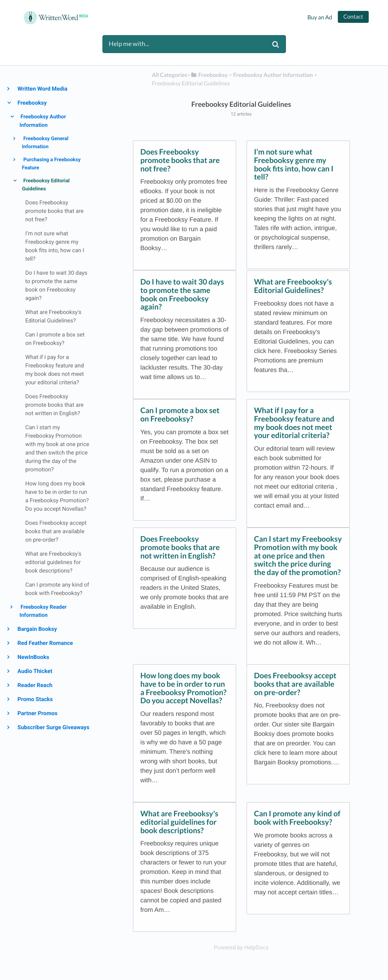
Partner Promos (37, 713)
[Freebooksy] (209, 75)
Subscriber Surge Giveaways (53, 727)
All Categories (170, 75)
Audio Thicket (35, 671)
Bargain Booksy (37, 629)
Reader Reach (35, 685)
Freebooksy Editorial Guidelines (46, 185)
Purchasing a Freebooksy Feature (51, 164)
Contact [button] (353, 17)
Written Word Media (42, 89)
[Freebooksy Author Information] (273, 75)
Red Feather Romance (45, 643)
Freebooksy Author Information (43, 121)
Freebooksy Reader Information (43, 611)
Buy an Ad (320, 17)
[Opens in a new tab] (241, 948)
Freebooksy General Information (45, 143)
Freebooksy (32, 103)
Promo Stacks (35, 699)
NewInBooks (33, 657)
